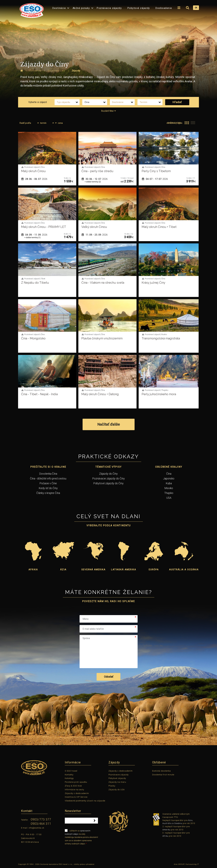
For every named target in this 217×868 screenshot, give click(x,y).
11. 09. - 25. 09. (95, 235)
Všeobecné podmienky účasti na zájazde (85, 801)
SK (196, 8)
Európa (154, 570)
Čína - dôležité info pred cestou (48, 478)
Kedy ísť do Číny (48, 488)
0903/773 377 (41, 819)
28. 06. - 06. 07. (34, 179)
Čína (169, 474)
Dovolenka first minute (163, 775)
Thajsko (169, 493)
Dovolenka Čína (48, 474)
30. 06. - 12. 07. (95, 179)
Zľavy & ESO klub (73, 786)
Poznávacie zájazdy (109, 8)
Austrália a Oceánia (184, 570)
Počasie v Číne (48, 483)
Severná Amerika (93, 570)
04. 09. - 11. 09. (34, 235)
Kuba (169, 483)
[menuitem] (31, 10)
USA (169, 498)
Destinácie (59, 8)
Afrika (33, 570)
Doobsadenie (164, 8)
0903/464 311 (41, 824)
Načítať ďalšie (109, 424)
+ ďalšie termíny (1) (32, 238)
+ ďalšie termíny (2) (93, 182)
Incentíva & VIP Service (76, 797)
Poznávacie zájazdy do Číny (108, 478)
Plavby (112, 786)
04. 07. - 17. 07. (155, 179)
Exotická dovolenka (161, 771)
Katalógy (69, 778)
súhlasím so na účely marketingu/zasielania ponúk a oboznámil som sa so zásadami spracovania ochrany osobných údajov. (81, 837)
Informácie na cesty (74, 790)
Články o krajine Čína (48, 493)
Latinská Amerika (124, 570)
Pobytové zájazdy (139, 8)
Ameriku (166, 830)
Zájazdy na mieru (117, 782)
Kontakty (69, 775)
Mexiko (169, 488)
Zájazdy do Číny (108, 474)
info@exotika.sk (36, 828)
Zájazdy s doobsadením (77, 793)
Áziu (190, 820)
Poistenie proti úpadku (76, 782)
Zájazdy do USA (117, 790)
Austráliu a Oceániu (172, 823)
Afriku (165, 836)
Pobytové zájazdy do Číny (108, 483)
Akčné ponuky (81, 8)
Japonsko (169, 478)
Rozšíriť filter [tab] (108, 111)
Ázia (63, 570)
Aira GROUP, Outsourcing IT (186, 864)
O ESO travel (71, 771)
